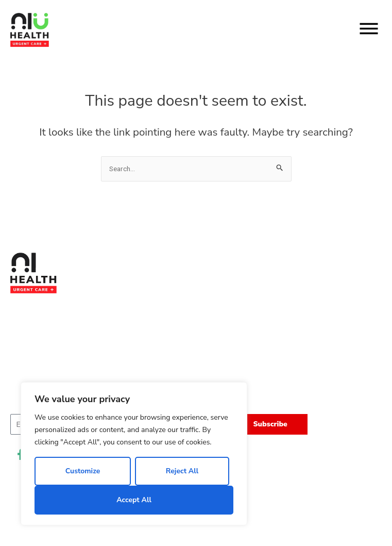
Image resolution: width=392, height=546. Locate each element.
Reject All (182, 471)
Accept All (134, 500)
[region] (134, 454)
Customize (83, 471)
